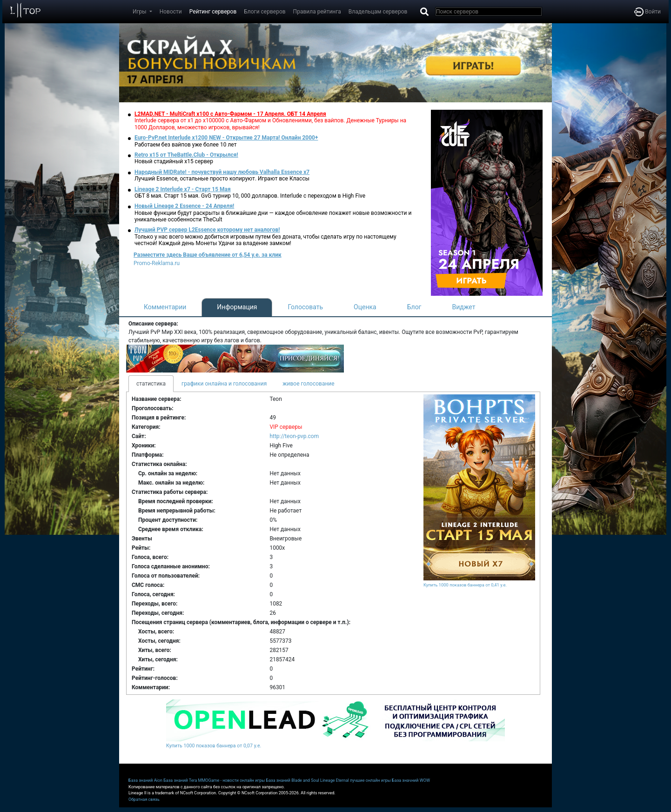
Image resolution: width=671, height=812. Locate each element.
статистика (151, 384)
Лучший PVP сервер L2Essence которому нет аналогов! (207, 230)
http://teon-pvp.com (294, 436)
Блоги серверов (265, 12)
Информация (237, 307)
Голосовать (305, 307)
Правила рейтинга (317, 12)
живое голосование (308, 384)
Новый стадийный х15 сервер (174, 161)
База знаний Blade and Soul (293, 780)
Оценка (365, 307)
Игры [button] (140, 12)
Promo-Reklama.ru (157, 263)
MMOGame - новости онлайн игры (232, 780)
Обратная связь (144, 799)
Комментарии (165, 307)
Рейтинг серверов (213, 12)
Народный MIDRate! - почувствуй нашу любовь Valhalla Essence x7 (222, 172)
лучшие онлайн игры (370, 780)
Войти (648, 12)
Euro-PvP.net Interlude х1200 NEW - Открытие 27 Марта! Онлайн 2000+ (226, 138)
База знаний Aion (145, 780)
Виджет (464, 307)
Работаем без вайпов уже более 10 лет (185, 145)
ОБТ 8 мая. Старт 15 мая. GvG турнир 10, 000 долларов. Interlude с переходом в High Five (250, 196)
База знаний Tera (180, 780)
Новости (171, 12)
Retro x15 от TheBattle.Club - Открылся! (186, 155)
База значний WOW (411, 780)
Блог (414, 307)
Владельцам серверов (378, 12)
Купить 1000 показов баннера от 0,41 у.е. (465, 585)
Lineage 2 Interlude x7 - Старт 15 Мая (183, 189)
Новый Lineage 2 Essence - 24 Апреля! (184, 206)
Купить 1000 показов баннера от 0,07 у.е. (214, 746)
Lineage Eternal (335, 780)
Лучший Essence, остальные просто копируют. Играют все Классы (222, 179)
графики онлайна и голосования (224, 384)
